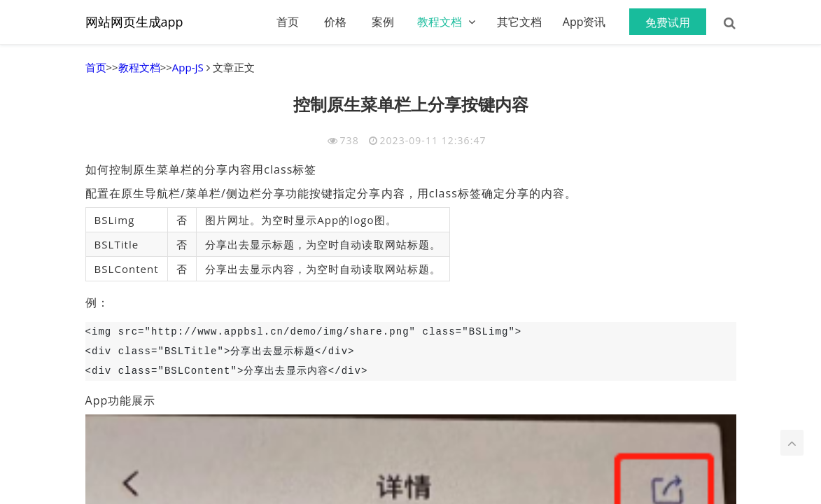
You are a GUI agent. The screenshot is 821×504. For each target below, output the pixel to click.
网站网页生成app (134, 22)
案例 (383, 22)
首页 (288, 22)
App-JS (188, 67)
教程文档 (440, 22)
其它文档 (519, 22)
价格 (335, 22)
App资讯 (584, 22)
